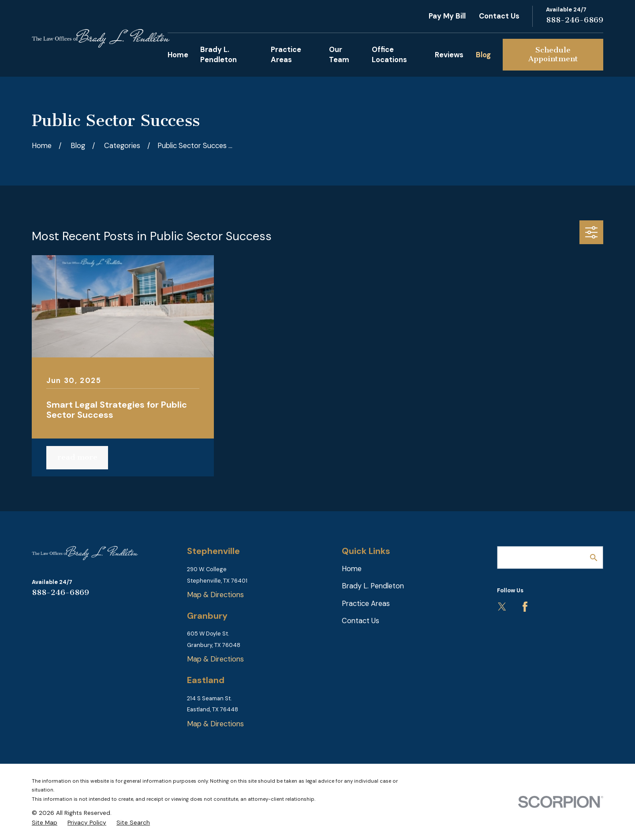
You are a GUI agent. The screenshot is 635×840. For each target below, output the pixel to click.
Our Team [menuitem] (339, 55)
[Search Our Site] (594, 558)
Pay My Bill (447, 16)
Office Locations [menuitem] (389, 55)
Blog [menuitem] (483, 55)
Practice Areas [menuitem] (286, 55)
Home (352, 569)
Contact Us (499, 16)
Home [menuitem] (178, 55)
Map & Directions (215, 595)
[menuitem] (45, 823)
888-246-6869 (575, 20)
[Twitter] (502, 607)
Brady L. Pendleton (373, 586)
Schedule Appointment (553, 54)
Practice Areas (366, 604)
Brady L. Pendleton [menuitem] (219, 55)
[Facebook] (525, 607)
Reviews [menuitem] (449, 55)
